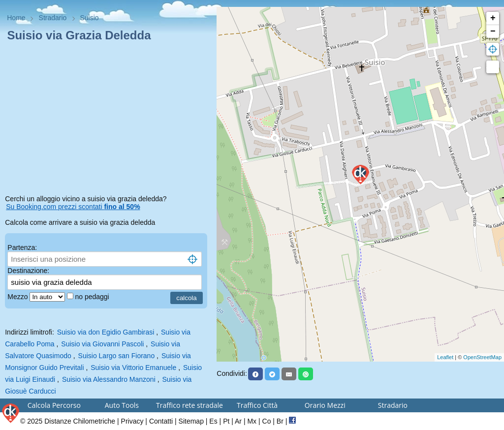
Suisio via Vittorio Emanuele (133, 368)
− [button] (493, 31)
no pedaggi (93, 297)
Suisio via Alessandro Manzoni (109, 379)
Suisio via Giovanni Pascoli (102, 344)
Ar (238, 421)
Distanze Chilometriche (80, 421)
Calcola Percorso (54, 405)
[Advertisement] (108, 120)
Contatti (161, 421)
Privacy (132, 421)
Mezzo (18, 297)
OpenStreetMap (482, 357)
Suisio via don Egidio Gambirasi (106, 332)
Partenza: (22, 247)
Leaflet (445, 357)
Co (267, 421)
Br (280, 421)
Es (213, 421)
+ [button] (493, 18)
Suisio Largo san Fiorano (117, 356)
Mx (252, 421)
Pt (226, 421)
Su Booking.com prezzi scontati (73, 207)
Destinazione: (28, 271)
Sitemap (191, 421)
